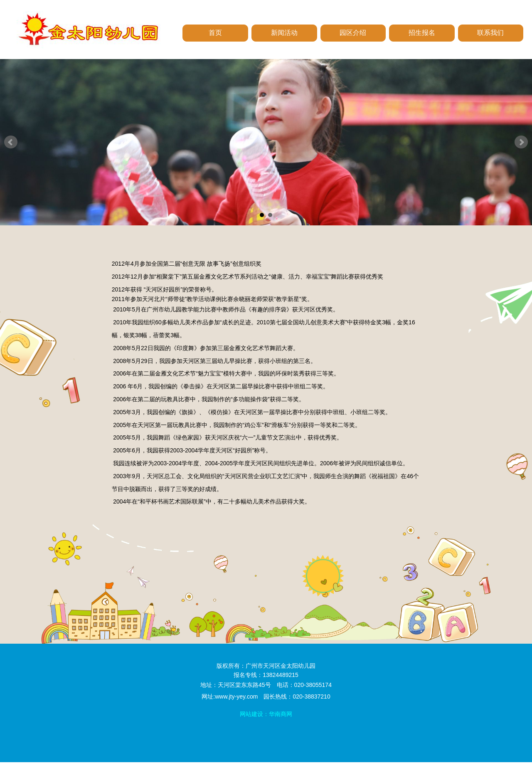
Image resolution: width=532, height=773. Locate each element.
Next (521, 142)
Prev (11, 142)
